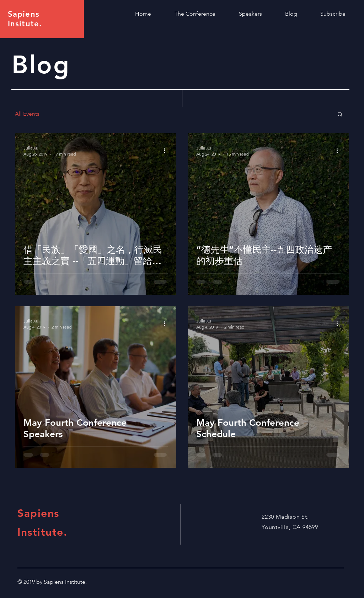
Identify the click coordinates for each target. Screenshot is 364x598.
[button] (340, 115)
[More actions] (167, 151)
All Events (27, 114)
